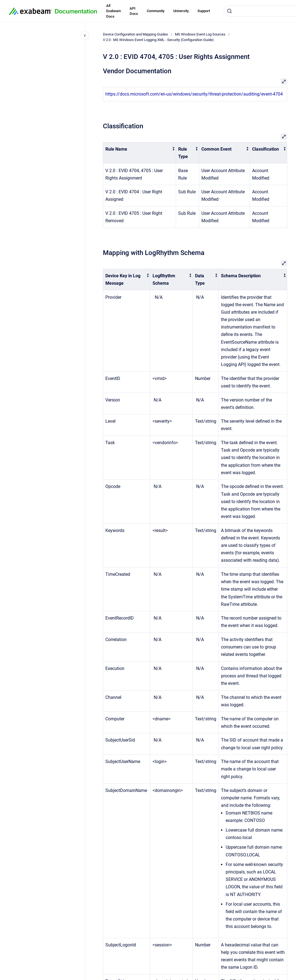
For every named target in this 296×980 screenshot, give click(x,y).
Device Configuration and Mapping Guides (135, 34)
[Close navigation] (85, 36)
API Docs (134, 11)
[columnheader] (140, 153)
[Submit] (230, 11)
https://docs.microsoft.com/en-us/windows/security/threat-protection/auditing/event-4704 (194, 94)
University (181, 11)
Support (204, 11)
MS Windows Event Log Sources (200, 34)
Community (156, 11)
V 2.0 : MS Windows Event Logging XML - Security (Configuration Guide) (158, 40)
